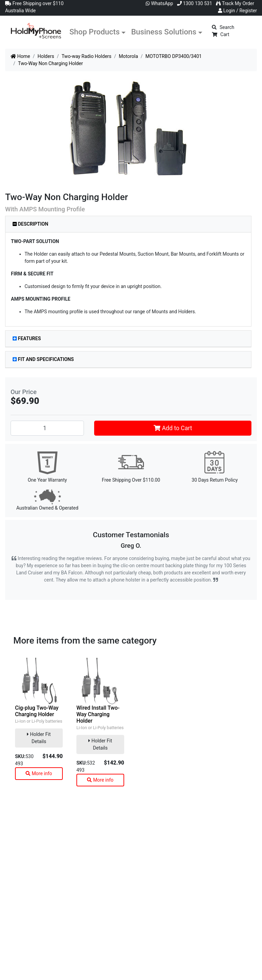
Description (30, 224)
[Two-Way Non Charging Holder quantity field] (47, 428)
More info (39, 773)
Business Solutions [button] (164, 32)
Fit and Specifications (43, 359)
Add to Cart (173, 428)
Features (27, 338)
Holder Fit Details (39, 738)
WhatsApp (159, 3)
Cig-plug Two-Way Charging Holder (37, 711)
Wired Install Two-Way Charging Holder (98, 714)
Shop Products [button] (95, 32)
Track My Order (235, 3)
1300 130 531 (195, 3)
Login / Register (237, 11)
